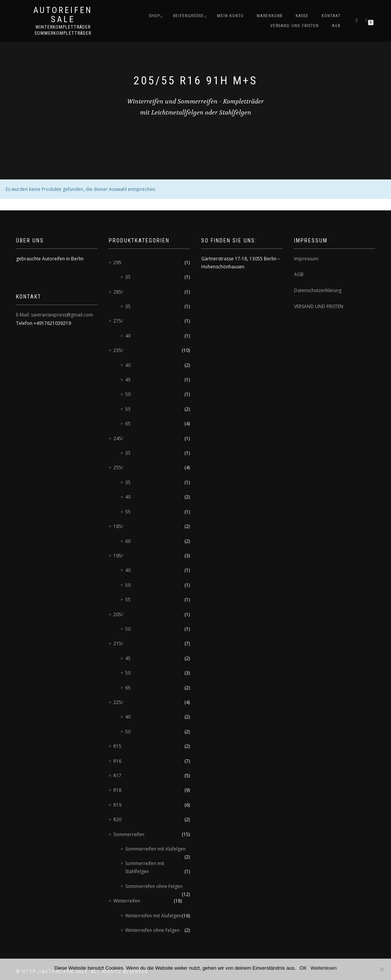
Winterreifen (127, 901)
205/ (118, 614)
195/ (118, 556)
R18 (117, 790)
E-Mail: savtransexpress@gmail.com (55, 315)
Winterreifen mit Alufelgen (153, 916)
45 (128, 380)
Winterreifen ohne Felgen (152, 930)
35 (128, 277)
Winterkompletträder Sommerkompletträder (63, 30)
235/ (118, 350)
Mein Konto (230, 16)
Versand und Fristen (295, 26)
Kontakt (331, 16)
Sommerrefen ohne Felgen (154, 886)
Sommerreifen (129, 834)
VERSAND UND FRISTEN (319, 306)
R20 (117, 819)
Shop (154, 16)
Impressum (306, 259)
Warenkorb (270, 16)
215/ (118, 643)
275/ (118, 321)
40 (128, 336)
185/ (118, 526)
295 (117, 262)
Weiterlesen (323, 968)
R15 (117, 746)
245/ (118, 438)
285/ (118, 292)
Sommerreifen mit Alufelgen (155, 849)
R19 (117, 805)
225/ (118, 702)
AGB (336, 26)
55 (128, 409)
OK (303, 968)
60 (128, 541)
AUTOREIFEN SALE (63, 15)
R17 (117, 776)
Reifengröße (188, 16)
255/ (118, 467)
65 (128, 424)
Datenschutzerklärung (318, 290)
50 (128, 394)
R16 (117, 761)
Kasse (302, 16)
